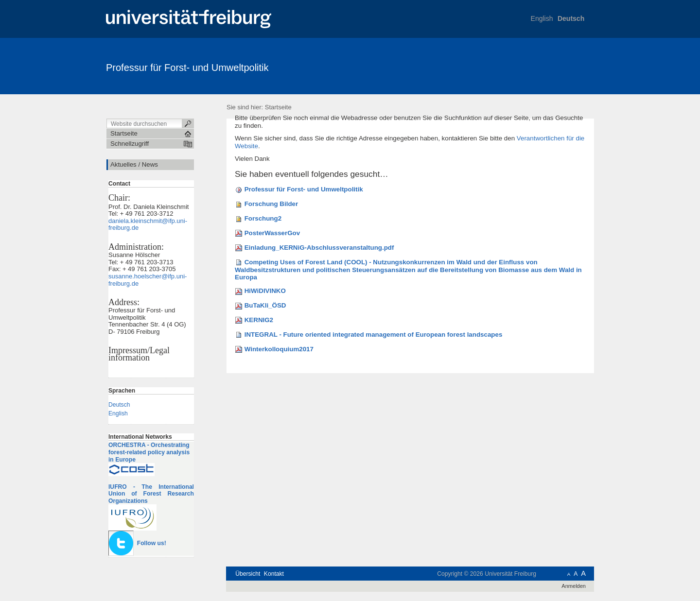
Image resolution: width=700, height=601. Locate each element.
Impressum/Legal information (139, 354)
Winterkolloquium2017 (279, 349)
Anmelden (574, 586)
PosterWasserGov (272, 233)
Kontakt (274, 574)
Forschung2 (263, 218)
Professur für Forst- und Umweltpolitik (187, 68)
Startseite (278, 107)
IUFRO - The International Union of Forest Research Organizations (151, 494)
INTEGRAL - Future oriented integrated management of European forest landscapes (374, 335)
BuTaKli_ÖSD (265, 305)
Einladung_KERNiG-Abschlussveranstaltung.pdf (319, 248)
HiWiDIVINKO (265, 291)
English (542, 18)
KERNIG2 (259, 320)
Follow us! (152, 543)
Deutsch (571, 18)
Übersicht (248, 574)
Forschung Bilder (271, 204)
